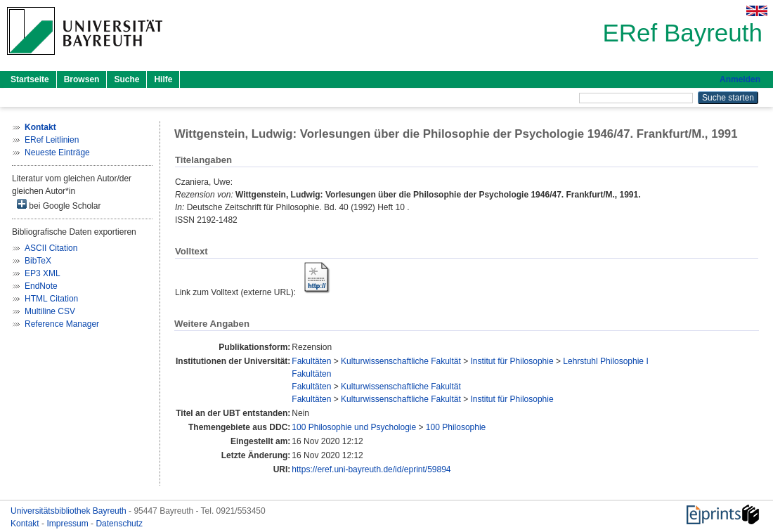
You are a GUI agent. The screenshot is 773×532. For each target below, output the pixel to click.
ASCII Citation (51, 248)
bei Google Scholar (59, 205)
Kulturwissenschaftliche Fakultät (401, 361)
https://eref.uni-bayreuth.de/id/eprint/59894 (371, 469)
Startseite (30, 79)
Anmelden (740, 79)
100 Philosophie (456, 427)
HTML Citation (51, 299)
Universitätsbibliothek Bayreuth (70, 511)
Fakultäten (311, 361)
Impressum (69, 524)
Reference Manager (62, 324)
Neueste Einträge (57, 153)
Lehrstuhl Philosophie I (605, 361)
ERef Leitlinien (52, 140)
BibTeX (38, 261)
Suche (126, 79)
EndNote (41, 286)
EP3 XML (43, 273)
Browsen (82, 79)
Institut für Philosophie (512, 361)
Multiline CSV (50, 311)
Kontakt (26, 524)
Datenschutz (119, 524)
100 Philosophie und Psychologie (354, 427)
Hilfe (163, 79)
